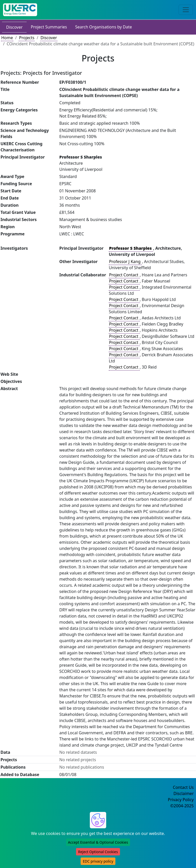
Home (7, 38)
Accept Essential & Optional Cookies (98, 842)
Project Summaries (49, 27)
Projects (27, 38)
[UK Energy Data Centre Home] (20, 10)
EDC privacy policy (98, 861)
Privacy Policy (181, 800)
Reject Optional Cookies (98, 852)
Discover (14, 27)
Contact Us (183, 787)
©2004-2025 (182, 806)
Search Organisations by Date (104, 27)
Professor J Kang (125, 262)
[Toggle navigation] (186, 10)
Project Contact (124, 275)
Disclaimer (184, 793)
